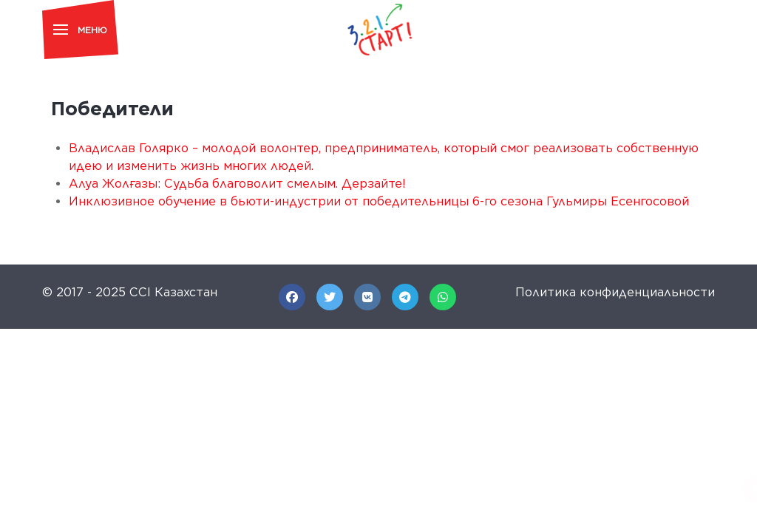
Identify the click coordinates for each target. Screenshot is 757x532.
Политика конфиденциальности (615, 292)
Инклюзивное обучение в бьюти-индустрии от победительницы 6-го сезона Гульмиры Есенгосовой (379, 201)
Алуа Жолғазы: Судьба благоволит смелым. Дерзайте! (237, 184)
